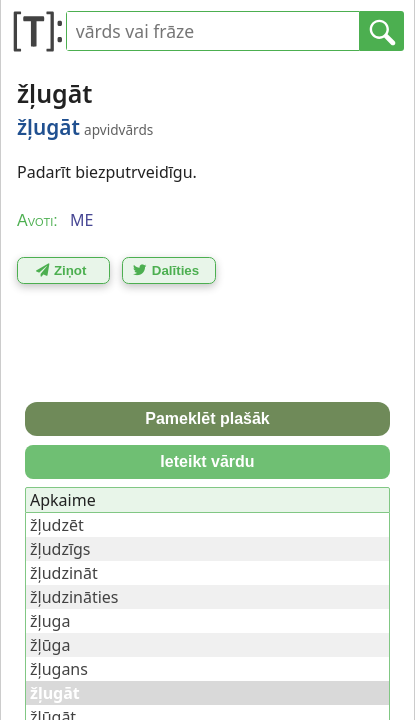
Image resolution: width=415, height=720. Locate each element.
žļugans (59, 669)
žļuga (50, 621)
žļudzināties (74, 597)
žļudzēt (57, 525)
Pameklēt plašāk (207, 418)
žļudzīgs (60, 549)
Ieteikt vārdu (207, 461)
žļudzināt (64, 573)
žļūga (50, 645)
